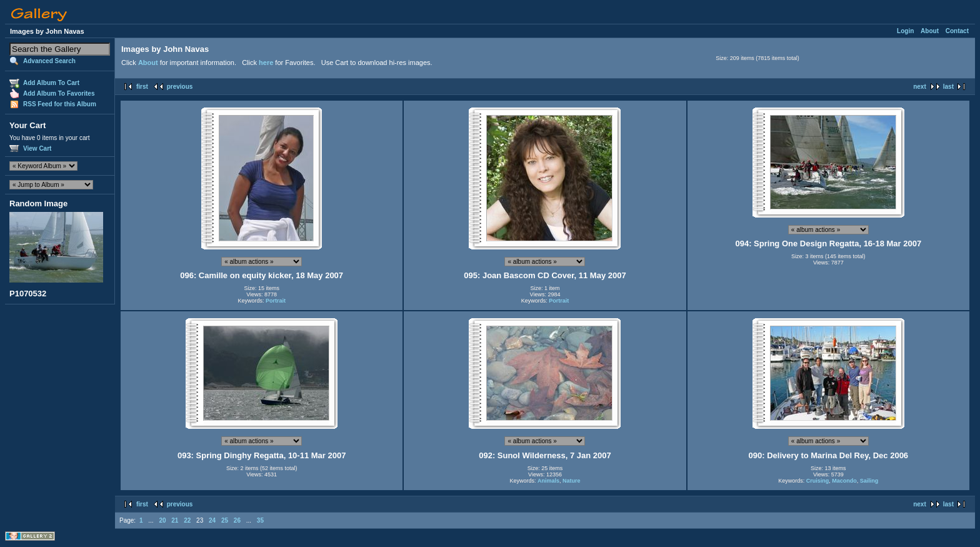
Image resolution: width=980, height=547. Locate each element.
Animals (548, 481)
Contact (957, 31)
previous (180, 87)
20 (162, 520)
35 (260, 520)
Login (905, 31)
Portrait (276, 301)
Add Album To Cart (51, 83)
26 (237, 520)
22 (187, 520)
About (930, 31)
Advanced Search (49, 61)
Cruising (818, 481)
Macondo (844, 481)
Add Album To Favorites (59, 93)
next (920, 87)
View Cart (37, 148)
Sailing (869, 481)
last (948, 87)
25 (225, 520)
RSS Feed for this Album (60, 104)
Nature (572, 481)
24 (212, 520)
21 (175, 520)
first (142, 87)
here (266, 63)
